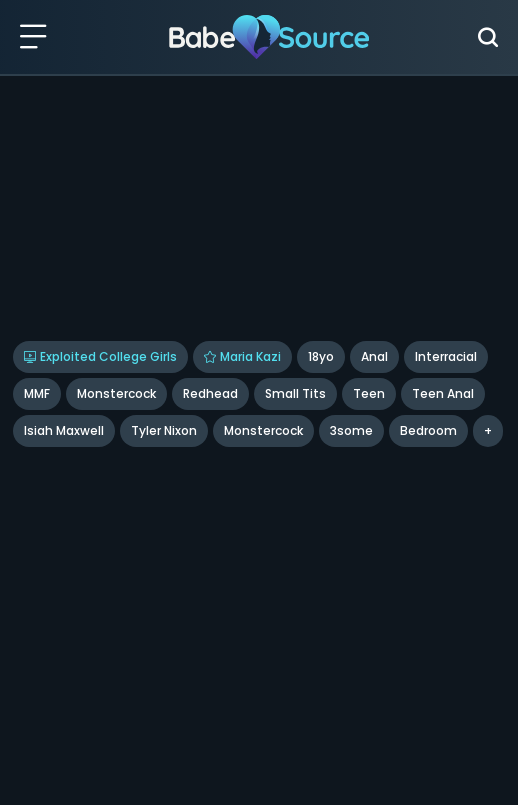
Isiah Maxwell (64, 430)
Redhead (210, 393)
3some (351, 430)
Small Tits (295, 393)
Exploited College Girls (100, 356)
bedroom (428, 430)
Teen (369, 393)
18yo (321, 356)
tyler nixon (164, 430)
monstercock (263, 430)
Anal (374, 356)
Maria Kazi (242, 356)
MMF (37, 393)
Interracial (446, 356)
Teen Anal (443, 393)
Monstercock (116, 393)
